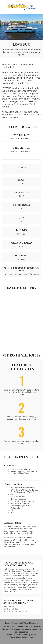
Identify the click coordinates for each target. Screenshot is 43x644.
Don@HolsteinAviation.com (15, 611)
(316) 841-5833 (11, 609)
